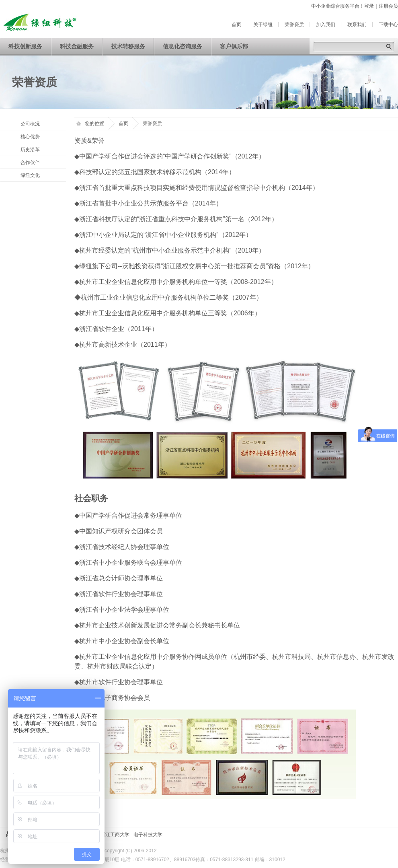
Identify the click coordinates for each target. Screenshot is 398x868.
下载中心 (388, 25)
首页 (236, 25)
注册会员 (388, 6)
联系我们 (357, 25)
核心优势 (30, 137)
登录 (369, 6)
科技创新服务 (25, 46)
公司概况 (30, 124)
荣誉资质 (294, 25)
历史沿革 (30, 150)
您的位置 (90, 123)
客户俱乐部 (234, 46)
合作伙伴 (30, 162)
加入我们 (326, 25)
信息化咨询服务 (183, 46)
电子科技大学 (148, 835)
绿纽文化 (30, 175)
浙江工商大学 (115, 835)
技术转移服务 (128, 46)
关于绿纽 (263, 25)
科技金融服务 (77, 46)
